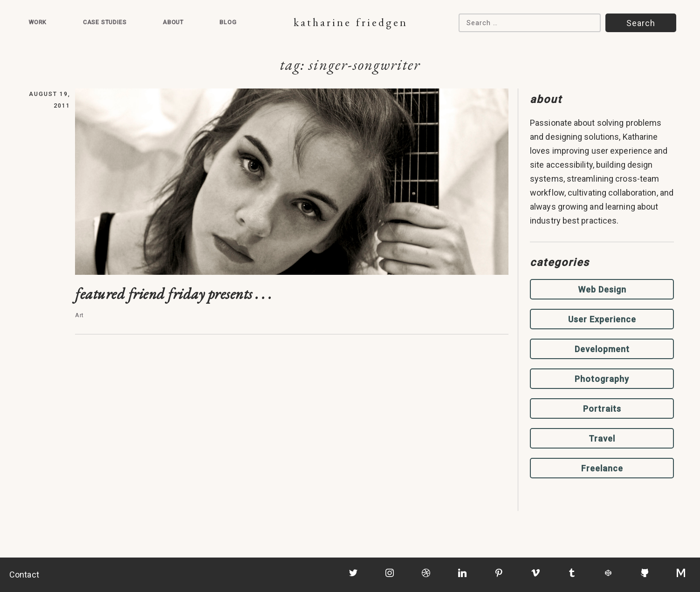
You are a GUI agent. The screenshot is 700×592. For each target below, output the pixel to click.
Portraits (602, 409)
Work (38, 22)
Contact (24, 575)
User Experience (602, 319)
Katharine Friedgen (351, 22)
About (173, 22)
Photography (602, 379)
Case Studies (105, 22)
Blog (228, 22)
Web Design (602, 289)
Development (602, 349)
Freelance (602, 468)
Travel (602, 439)
